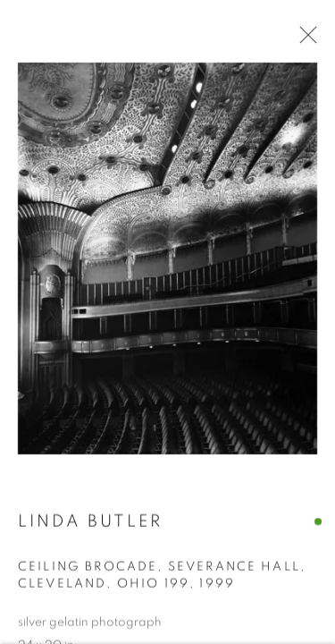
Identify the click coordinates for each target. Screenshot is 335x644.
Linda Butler (90, 523)
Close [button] (304, 40)
